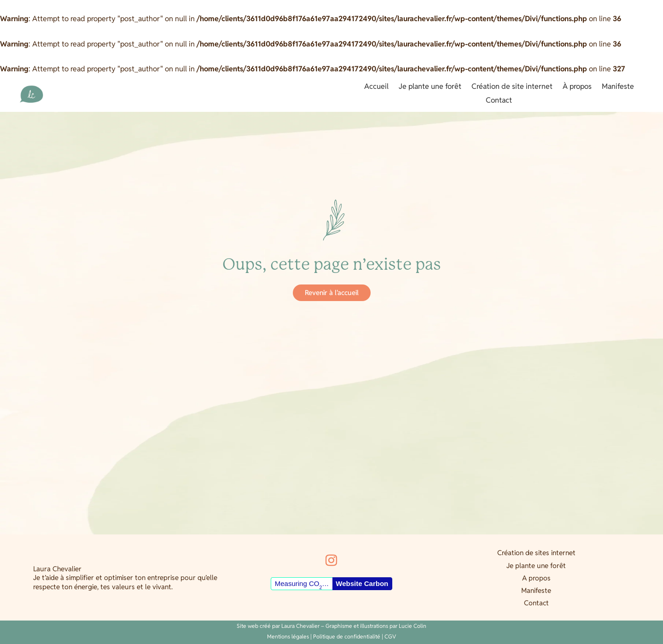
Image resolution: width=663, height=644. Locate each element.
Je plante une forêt (430, 87)
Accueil (376, 87)
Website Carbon (362, 583)
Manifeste (618, 87)
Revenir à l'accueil (332, 293)
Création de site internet (512, 87)
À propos (577, 87)
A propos (536, 578)
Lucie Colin (413, 626)
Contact (499, 101)
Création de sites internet (536, 553)
